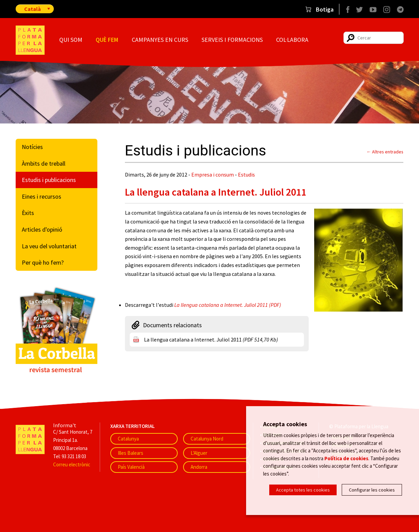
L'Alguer (199, 453)
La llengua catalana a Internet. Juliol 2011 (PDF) (228, 305)
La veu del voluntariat (49, 246)
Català (33, 9)
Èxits (28, 213)
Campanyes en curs (160, 40)
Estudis (246, 174)
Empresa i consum (213, 174)
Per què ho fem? (43, 262)
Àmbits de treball (44, 163)
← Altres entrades (385, 152)
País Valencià (131, 467)
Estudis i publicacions (49, 180)
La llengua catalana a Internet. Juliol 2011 (211, 339)
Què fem (107, 40)
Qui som (71, 40)
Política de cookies (346, 458)
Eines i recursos (42, 196)
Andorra (199, 467)
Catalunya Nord (207, 439)
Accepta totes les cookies (303, 490)
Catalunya (128, 439)
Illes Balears (131, 453)
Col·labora (292, 40)
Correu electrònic (72, 464)
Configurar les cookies (372, 490)
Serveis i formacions (232, 40)
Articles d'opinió (42, 229)
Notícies (32, 147)
